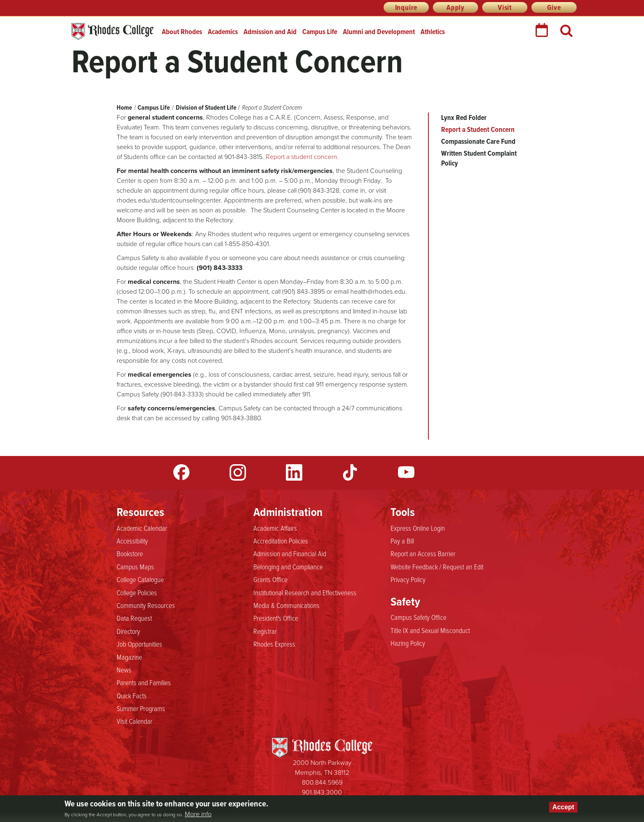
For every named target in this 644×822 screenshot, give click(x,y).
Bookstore (130, 554)
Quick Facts (132, 696)
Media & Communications (286, 606)
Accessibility (132, 541)
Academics (223, 32)
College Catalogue (140, 580)
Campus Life (320, 32)
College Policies (137, 593)
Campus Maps (135, 567)
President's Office (276, 618)
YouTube (406, 472)
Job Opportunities (139, 644)
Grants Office (270, 580)
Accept (563, 807)
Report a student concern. (302, 157)
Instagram (238, 472)
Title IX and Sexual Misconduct (430, 631)
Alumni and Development (379, 32)
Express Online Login (418, 528)
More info (198, 814)
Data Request (134, 618)
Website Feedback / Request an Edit (437, 567)
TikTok (350, 472)
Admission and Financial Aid (290, 554)
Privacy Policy (408, 580)
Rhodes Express (274, 644)
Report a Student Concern (478, 129)
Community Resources (146, 606)
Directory (128, 631)
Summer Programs (141, 709)
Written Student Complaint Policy (479, 158)
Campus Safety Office (419, 617)
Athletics (433, 32)
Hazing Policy (408, 643)
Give (554, 7)
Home (124, 107)
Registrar (265, 631)
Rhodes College (113, 31)
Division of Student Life (206, 107)
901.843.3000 (322, 792)
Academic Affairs (275, 528)
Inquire (406, 7)
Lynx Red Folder (464, 117)
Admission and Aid (270, 32)
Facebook (182, 472)
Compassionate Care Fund (478, 141)
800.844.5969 (322, 782)
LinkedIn (294, 472)
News (124, 670)
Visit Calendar (135, 721)
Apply (455, 7)
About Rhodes (182, 32)
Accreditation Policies (281, 541)
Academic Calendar (142, 528)
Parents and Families (144, 683)
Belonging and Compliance (288, 567)
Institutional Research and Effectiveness (305, 593)
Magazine (129, 657)
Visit (505, 7)
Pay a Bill (402, 541)
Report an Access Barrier (423, 554)
